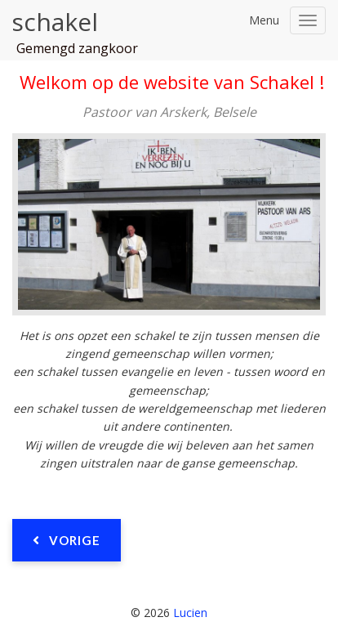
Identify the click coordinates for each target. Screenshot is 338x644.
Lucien (190, 613)
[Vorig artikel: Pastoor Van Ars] (67, 540)
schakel (55, 22)
